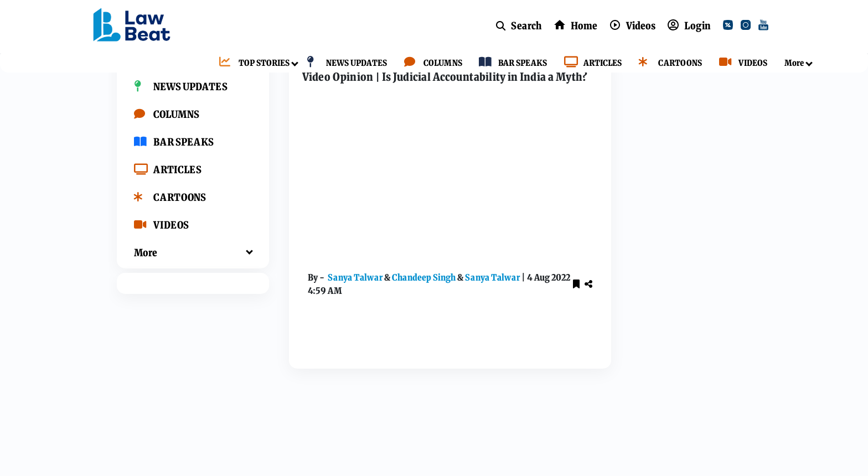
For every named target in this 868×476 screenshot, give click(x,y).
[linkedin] (645, 347)
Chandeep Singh (412, 316)
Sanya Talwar (343, 316)
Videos (330, 79)
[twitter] (730, 27)
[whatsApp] (699, 347)
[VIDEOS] (740, 63)
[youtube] (766, 27)
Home (293, 79)
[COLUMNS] (430, 63)
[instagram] (748, 27)
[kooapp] (672, 347)
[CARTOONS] (668, 63)
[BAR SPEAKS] (510, 63)
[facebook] (645, 320)
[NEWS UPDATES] (344, 63)
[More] (791, 63)
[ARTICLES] (590, 63)
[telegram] (726, 347)
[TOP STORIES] (252, 63)
